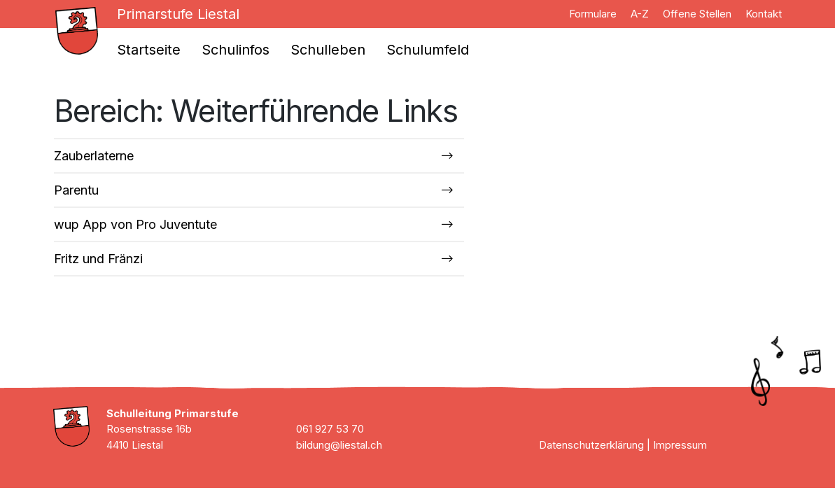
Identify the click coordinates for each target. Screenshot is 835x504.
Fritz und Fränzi (98, 259)
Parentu (76, 190)
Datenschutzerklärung (591, 445)
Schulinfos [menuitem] (236, 50)
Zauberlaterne (94, 156)
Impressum (680, 445)
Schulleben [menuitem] (328, 50)
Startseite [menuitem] (149, 50)
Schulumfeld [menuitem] (428, 50)
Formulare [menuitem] (593, 14)
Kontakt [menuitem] (764, 14)
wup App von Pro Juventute (135, 224)
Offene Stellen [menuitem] (697, 14)
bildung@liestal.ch (339, 445)
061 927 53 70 (330, 429)
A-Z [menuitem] (640, 14)
